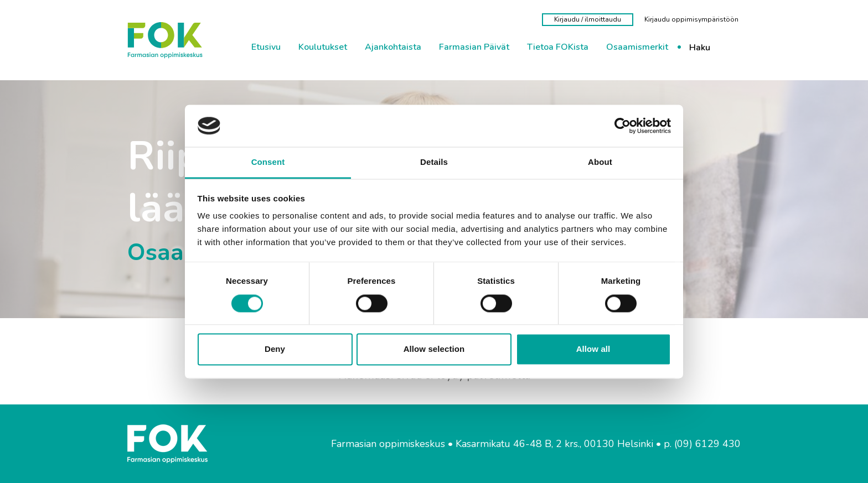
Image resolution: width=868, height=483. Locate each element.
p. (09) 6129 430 (702, 444)
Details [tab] (434, 162)
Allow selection (434, 349)
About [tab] (600, 162)
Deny (275, 349)
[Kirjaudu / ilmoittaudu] (588, 20)
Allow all (593, 349)
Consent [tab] (268, 162)
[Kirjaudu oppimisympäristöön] (691, 19)
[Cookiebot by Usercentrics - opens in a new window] (622, 126)
